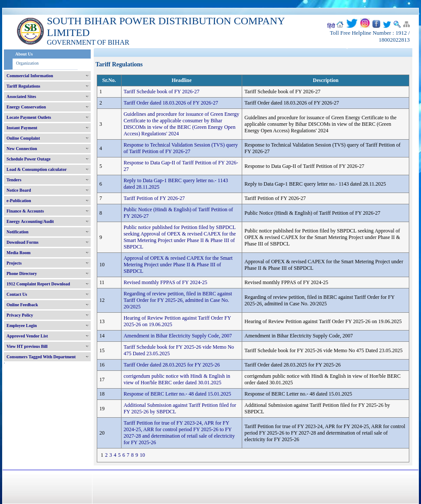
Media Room (18, 253)
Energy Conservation (26, 107)
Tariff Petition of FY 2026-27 (154, 198)
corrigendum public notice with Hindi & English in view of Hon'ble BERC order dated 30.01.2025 (177, 379)
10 (142, 455)
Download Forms (23, 242)
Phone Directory (22, 273)
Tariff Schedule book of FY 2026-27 (162, 92)
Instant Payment (22, 128)
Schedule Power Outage (28, 159)
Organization (27, 63)
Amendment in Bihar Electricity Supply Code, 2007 (178, 336)
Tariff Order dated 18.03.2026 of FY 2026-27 (171, 103)
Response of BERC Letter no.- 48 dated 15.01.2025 (178, 394)
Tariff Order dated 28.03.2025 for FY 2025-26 (172, 365)
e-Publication (19, 201)
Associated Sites (21, 97)
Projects (14, 263)
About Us (24, 54)
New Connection (22, 149)
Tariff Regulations (23, 86)
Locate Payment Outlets (29, 117)
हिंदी (331, 26)
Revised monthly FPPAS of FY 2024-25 (166, 282)
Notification (18, 232)
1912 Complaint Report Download (38, 284)
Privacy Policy (20, 315)
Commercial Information (30, 76)
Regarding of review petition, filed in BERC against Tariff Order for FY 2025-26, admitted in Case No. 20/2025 (178, 300)
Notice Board (19, 190)
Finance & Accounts (25, 211)
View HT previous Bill (27, 346)
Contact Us (17, 294)
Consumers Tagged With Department (41, 357)
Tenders (14, 180)
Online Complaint (23, 138)
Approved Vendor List (27, 336)
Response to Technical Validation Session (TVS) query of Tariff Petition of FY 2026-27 (181, 148)
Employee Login (22, 326)
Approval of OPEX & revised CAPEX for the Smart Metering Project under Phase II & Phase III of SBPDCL (178, 265)
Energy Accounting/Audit (30, 221)
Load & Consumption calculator (37, 169)
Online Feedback (22, 305)
